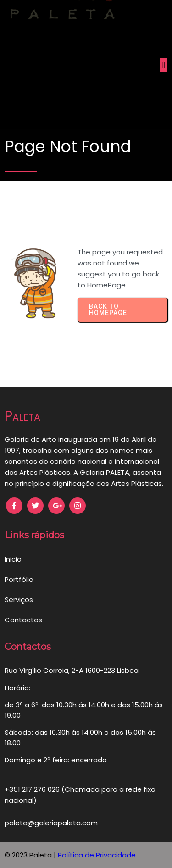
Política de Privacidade (97, 855)
